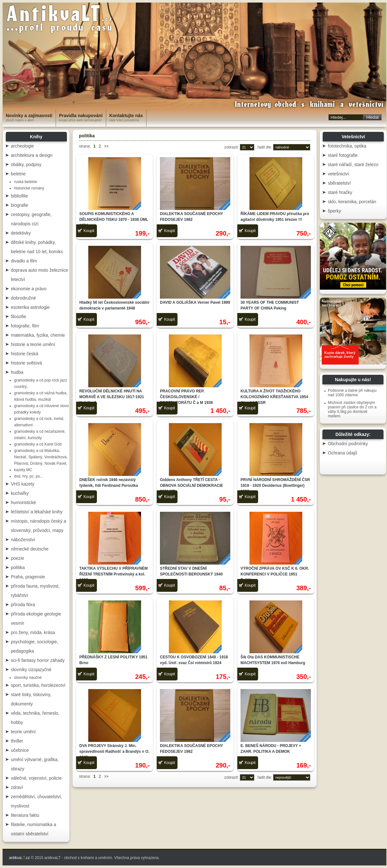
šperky (334, 211)
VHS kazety (23, 484)
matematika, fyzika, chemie (38, 335)
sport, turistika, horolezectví (38, 685)
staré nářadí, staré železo (353, 165)
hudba (17, 372)
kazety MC (23, 470)
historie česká (25, 354)
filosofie (18, 317)
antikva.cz (19, 858)
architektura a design (32, 155)
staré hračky (340, 192)
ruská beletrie (26, 182)
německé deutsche (30, 549)
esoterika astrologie (30, 307)
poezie (17, 558)
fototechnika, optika (347, 146)
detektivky (21, 233)
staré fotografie (343, 155)
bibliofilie (20, 196)
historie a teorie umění (33, 344)
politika (18, 567)
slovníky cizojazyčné (31, 670)
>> (106, 146)
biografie (20, 205)
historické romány (29, 188)
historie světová (26, 363)
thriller (17, 741)
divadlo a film (24, 261)
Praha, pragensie (28, 577)
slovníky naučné (28, 678)
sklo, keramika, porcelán (352, 202)
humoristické (24, 502)
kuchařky (20, 493)
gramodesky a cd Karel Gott (38, 444)
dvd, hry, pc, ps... (28, 476)
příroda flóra (23, 605)
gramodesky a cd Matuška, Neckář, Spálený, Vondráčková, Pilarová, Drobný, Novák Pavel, (41, 457)
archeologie (22, 146)
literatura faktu (25, 815)
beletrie (18, 174)
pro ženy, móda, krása (33, 632)
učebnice (20, 750)
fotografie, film (25, 326)
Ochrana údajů (343, 453)
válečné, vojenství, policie (36, 778)
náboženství (23, 540)
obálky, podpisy (26, 165)
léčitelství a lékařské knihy (37, 512)
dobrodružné (24, 298)
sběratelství (339, 183)
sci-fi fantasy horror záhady (38, 660)
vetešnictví (338, 174)
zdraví (17, 787)
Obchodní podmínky (348, 444)
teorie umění (23, 732)
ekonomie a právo (29, 289)
